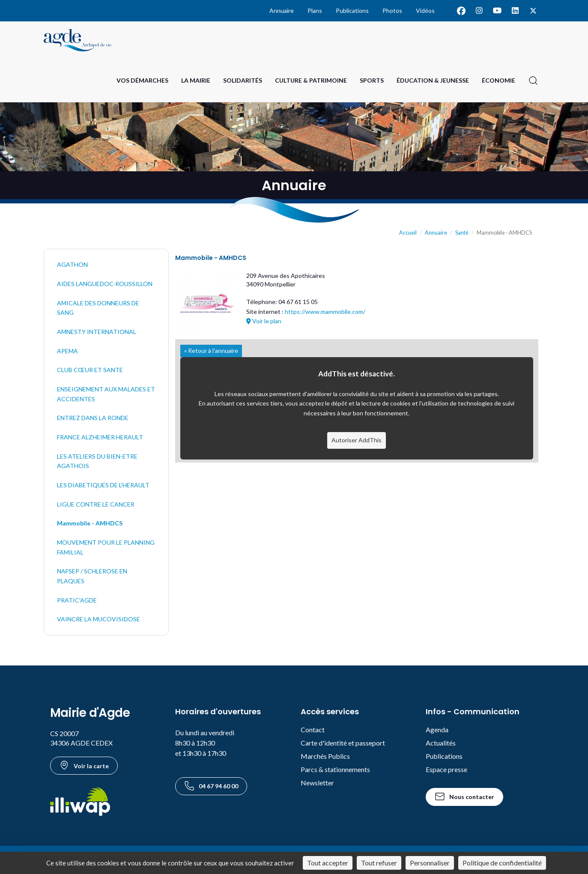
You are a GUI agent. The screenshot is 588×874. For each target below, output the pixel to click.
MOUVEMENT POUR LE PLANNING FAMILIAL (106, 547)
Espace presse (446, 769)
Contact (313, 729)
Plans (315, 10)
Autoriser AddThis (357, 440)
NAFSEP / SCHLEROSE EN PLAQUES (92, 576)
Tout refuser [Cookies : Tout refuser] (379, 863)
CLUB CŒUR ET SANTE (90, 370)
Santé (462, 233)
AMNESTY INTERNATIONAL (97, 332)
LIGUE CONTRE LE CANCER (96, 504)
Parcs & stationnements (335, 769)
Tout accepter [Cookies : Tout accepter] (328, 863)
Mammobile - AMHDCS (90, 523)
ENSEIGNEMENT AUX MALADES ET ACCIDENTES (106, 394)
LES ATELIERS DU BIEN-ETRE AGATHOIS (97, 461)
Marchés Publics (325, 756)
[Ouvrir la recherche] (533, 81)
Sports (372, 80)
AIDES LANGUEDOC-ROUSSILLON (105, 284)
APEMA (67, 351)
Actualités (441, 743)
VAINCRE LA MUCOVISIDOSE (98, 619)
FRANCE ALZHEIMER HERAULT (100, 437)
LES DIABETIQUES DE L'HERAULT (103, 485)
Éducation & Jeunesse (433, 80)
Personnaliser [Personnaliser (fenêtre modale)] (430, 863)
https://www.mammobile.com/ (325, 312)
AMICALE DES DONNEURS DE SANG (98, 308)
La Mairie (196, 80)
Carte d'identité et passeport (343, 743)
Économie (498, 80)
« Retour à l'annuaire (211, 350)
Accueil (408, 233)
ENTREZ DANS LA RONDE (93, 418)
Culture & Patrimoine (311, 80)
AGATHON (72, 264)
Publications (352, 10)
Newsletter (317, 783)
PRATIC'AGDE (77, 600)
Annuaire (282, 10)
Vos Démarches (142, 80)
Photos (392, 10)
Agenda (437, 729)
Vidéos (425, 10)
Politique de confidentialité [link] (502, 863)
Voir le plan (264, 321)
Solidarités (243, 80)
